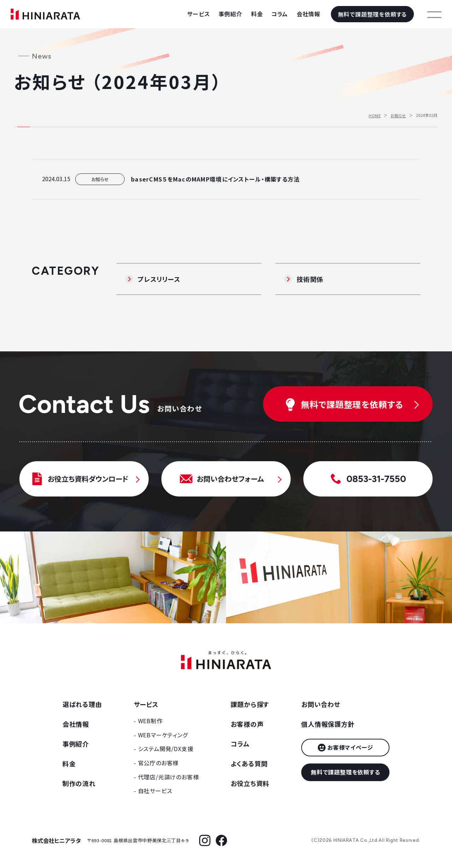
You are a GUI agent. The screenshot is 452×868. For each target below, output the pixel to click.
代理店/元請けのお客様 (169, 777)
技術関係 (310, 279)
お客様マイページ (350, 747)
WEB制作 (150, 721)
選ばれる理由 (82, 704)
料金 (257, 14)
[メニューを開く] (434, 14)
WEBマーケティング (163, 735)
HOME (375, 115)
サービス (198, 14)
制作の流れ (79, 783)
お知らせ (398, 115)
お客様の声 (247, 724)
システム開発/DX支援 (166, 749)
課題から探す (250, 704)
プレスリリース (159, 279)
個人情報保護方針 (328, 724)
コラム (279, 14)
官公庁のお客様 (159, 763)
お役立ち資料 (250, 783)
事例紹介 (230, 14)
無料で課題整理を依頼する (373, 14)
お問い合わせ (321, 704)
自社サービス (155, 791)
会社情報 (308, 14)
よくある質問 (249, 763)
